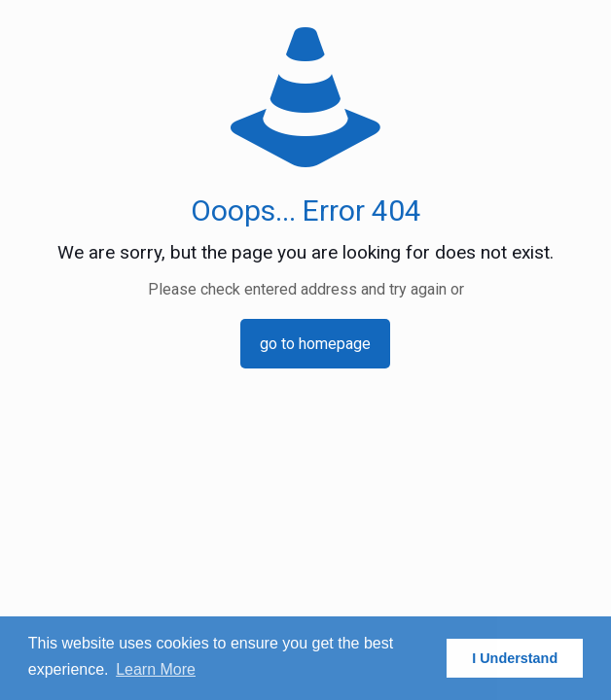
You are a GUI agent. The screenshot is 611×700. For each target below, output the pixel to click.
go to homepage (315, 344)
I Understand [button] (515, 658)
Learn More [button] (156, 669)
